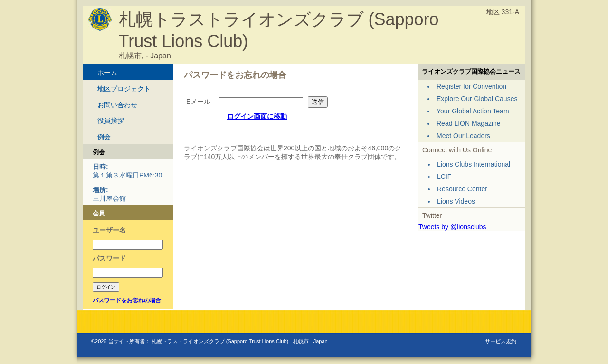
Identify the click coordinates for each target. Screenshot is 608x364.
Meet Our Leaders (463, 136)
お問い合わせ (117, 105)
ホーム (107, 73)
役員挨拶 (111, 121)
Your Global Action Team (473, 111)
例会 (104, 137)
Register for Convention (471, 86)
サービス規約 (501, 341)
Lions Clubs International (474, 164)
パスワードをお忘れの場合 (127, 300)
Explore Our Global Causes (477, 99)
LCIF (444, 177)
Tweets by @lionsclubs (452, 227)
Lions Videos (456, 201)
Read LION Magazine (469, 123)
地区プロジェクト (124, 89)
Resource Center (462, 189)
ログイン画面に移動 (257, 116)
